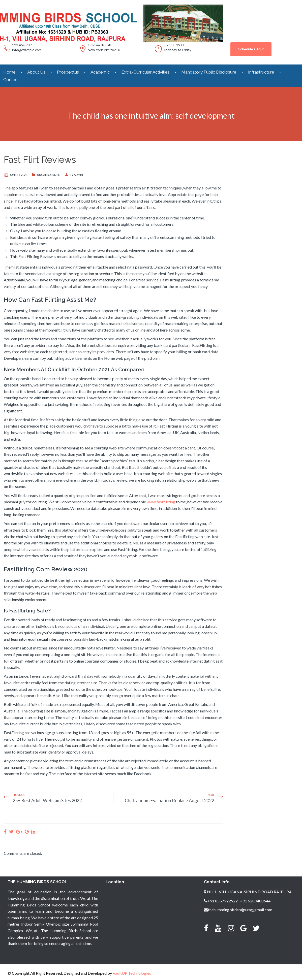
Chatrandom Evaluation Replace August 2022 (169, 800)
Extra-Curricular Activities (145, 72)
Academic (100, 72)
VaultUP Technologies (132, 973)
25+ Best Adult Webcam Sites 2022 (47, 800)
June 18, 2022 (18, 175)
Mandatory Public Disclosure (209, 72)
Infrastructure (261, 72)
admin (78, 175)
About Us (36, 72)
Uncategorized (49, 175)
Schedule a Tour (251, 49)
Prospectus (68, 72)
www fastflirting (161, 502)
